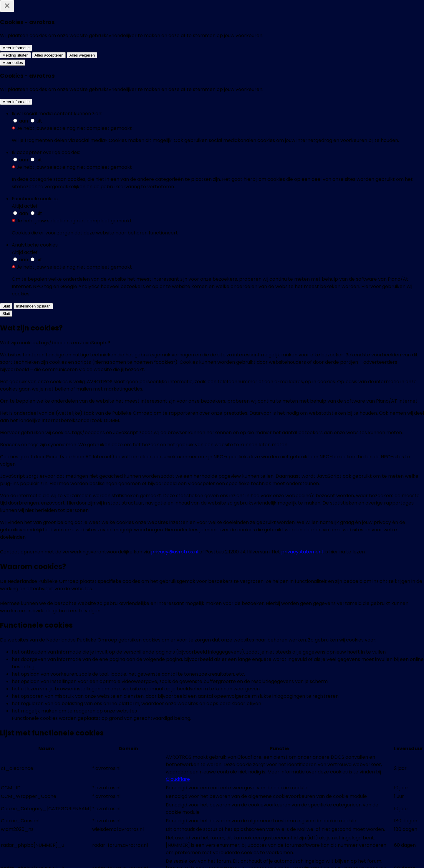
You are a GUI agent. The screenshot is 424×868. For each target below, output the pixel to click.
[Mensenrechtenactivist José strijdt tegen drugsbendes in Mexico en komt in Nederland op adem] (341, 231)
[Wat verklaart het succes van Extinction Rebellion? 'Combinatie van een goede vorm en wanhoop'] (341, 114)
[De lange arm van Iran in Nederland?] (169, 442)
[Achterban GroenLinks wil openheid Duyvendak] (169, 556)
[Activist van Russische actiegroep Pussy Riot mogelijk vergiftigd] (169, 344)
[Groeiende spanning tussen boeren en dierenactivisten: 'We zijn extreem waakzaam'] (83, 344)
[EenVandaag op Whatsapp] (190, 857)
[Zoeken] (403, 13)
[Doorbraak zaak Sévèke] (169, 651)
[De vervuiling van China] (341, 548)
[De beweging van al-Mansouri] (83, 651)
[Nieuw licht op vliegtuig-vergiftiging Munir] (255, 552)
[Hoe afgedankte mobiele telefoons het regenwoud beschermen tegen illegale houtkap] (83, 449)
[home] (47, 13)
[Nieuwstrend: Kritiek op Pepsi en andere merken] (341, 442)
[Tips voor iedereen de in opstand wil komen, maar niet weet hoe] (255, 344)
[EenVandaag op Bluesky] (167, 857)
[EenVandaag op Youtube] (257, 857)
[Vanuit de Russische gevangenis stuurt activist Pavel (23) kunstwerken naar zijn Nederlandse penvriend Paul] (255, 117)
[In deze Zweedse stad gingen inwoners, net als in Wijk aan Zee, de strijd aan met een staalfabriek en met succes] (169, 231)
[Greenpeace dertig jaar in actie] (83, 548)
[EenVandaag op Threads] (234, 857)
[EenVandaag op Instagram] (212, 857)
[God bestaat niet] (255, 651)
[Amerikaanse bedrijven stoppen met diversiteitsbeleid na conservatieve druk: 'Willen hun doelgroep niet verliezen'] (83, 114)
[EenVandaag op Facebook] (145, 857)
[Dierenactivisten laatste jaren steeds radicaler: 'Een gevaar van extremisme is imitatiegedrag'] (255, 231)
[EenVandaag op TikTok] (279, 857)
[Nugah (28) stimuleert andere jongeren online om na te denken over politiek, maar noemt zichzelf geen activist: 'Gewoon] (169, 117)
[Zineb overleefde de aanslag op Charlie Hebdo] (255, 442)
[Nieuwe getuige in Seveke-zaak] (341, 651)
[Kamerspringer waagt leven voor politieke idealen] (341, 340)
